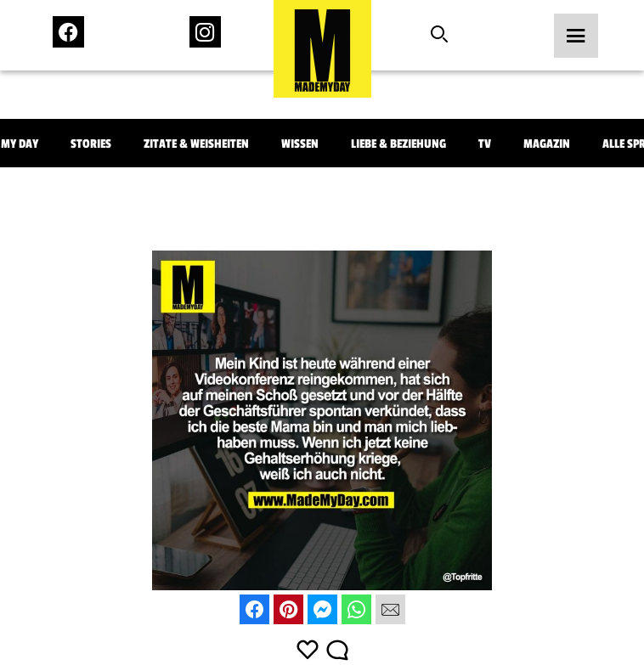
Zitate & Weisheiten (196, 144)
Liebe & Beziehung (398, 144)
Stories (91, 144)
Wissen (300, 144)
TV (485, 144)
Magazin (547, 144)
